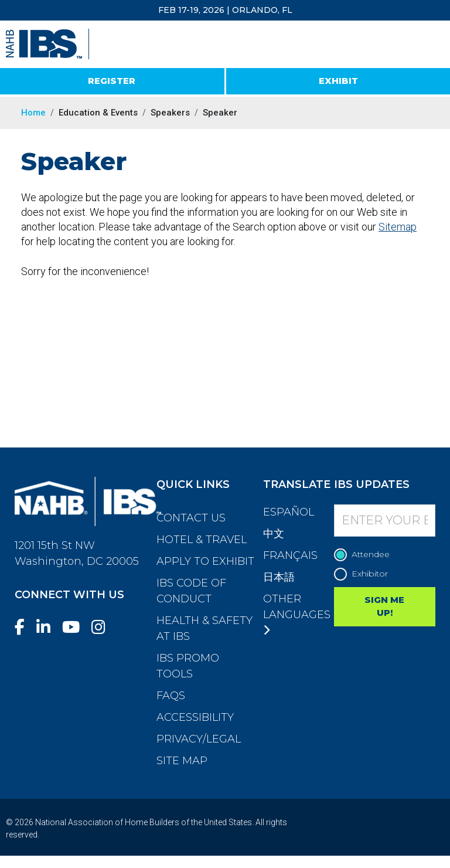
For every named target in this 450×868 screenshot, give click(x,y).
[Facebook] (24, 627)
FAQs (171, 696)
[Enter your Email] (385, 521)
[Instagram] (103, 627)
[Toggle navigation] (431, 45)
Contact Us (191, 518)
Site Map (182, 761)
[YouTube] (76, 627)
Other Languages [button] (297, 614)
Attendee (365, 555)
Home (33, 113)
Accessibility (195, 717)
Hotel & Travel (202, 540)
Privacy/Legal (199, 739)
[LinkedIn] (48, 627)
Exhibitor (364, 574)
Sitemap (398, 227)
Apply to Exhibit (205, 561)
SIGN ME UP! (384, 606)
